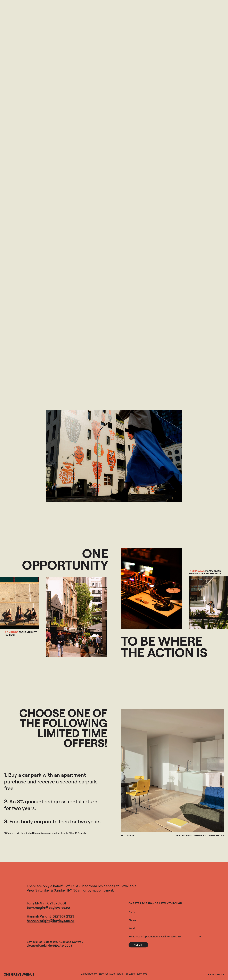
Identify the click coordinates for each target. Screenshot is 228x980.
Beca (120, 974)
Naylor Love (107, 974)
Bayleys (142, 974)
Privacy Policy (216, 974)
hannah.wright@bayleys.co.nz (51, 921)
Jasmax (130, 974)
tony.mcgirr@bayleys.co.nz (48, 908)
